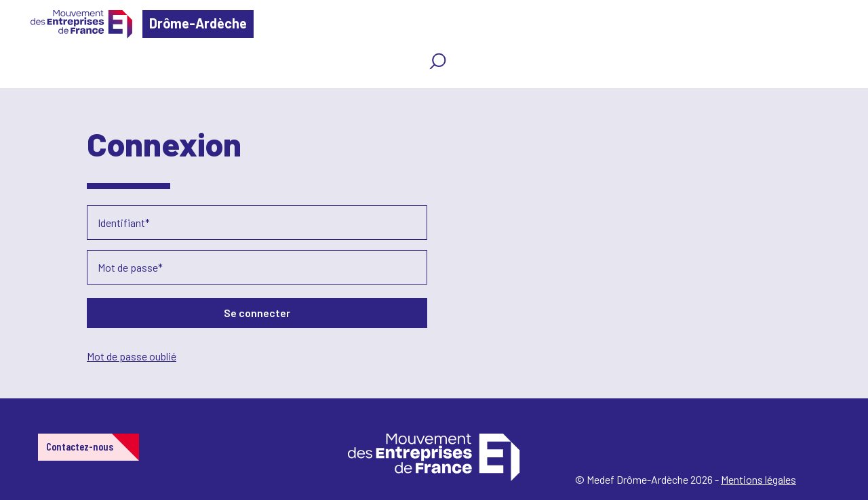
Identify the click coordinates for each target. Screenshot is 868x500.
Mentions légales (758, 479)
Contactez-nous (80, 446)
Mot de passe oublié (132, 356)
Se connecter (257, 313)
